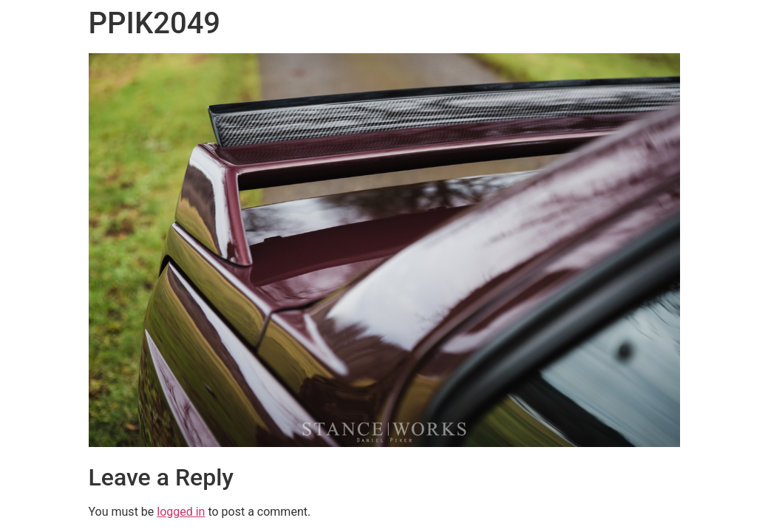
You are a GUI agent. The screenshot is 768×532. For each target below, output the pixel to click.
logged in (181, 512)
